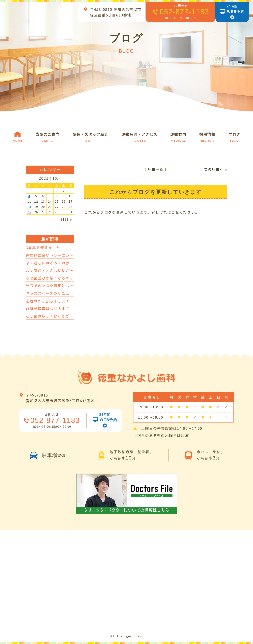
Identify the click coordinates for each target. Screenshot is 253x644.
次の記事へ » (216, 169)
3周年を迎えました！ (45, 247)
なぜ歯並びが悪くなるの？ (50, 278)
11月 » (66, 219)
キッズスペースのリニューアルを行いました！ (68, 293)
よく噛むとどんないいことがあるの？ (60, 270)
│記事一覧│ (156, 169)
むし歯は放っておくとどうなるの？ (58, 316)
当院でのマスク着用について (52, 285)
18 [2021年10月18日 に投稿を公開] (29, 207)
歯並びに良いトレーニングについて (58, 255)
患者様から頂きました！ (48, 301)
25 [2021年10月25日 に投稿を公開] (29, 212)
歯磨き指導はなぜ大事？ (48, 308)
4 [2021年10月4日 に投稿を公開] (29, 196)
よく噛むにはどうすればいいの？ (56, 263)
